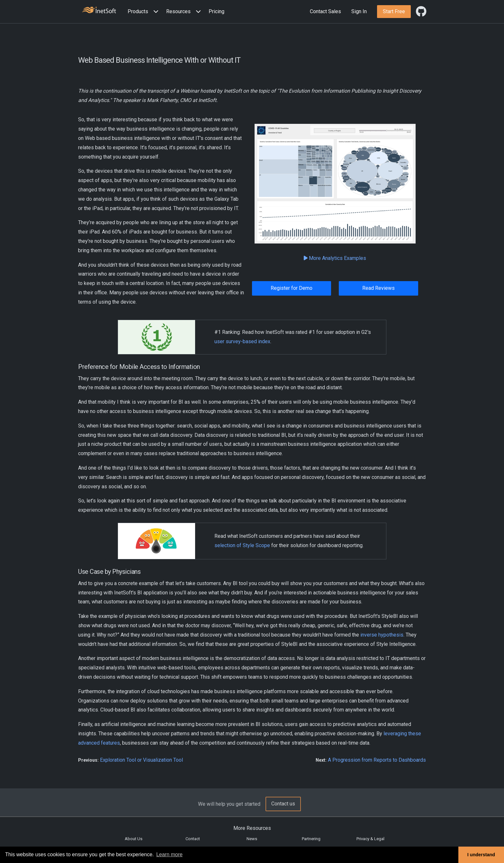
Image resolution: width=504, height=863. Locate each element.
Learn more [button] (169, 854)
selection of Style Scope (242, 545)
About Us (134, 839)
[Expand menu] (155, 12)
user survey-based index (242, 341)
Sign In (359, 11)
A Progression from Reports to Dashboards (377, 760)
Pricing (216, 11)
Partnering (311, 839)
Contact (193, 839)
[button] (144, 12)
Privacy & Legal (370, 839)
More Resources (252, 828)
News (252, 839)
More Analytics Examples (335, 258)
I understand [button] (481, 855)
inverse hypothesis (382, 635)
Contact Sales (325, 11)
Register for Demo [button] (292, 288)
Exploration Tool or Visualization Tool (141, 760)
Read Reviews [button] (378, 288)
